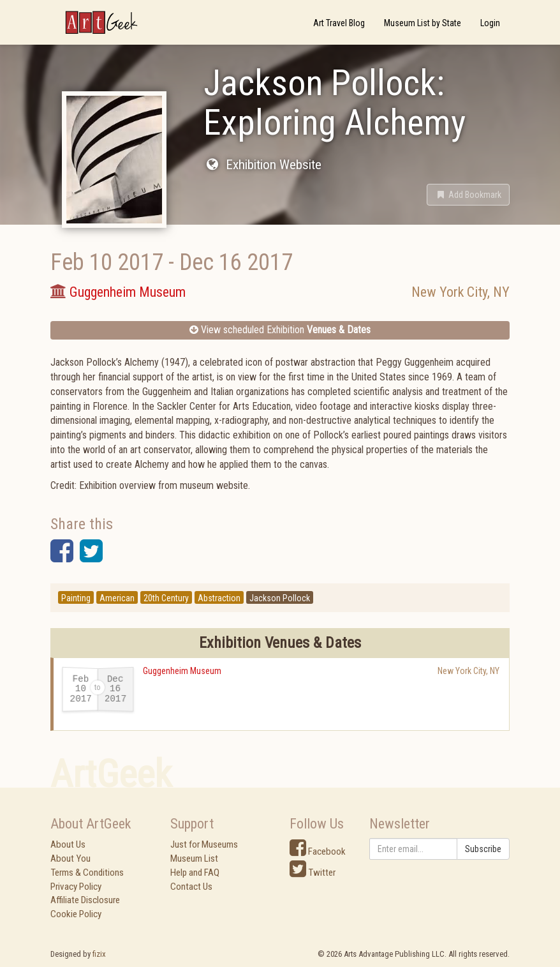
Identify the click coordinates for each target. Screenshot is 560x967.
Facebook (318, 851)
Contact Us (191, 887)
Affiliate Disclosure (85, 900)
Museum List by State (423, 23)
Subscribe (483, 849)
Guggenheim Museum (182, 671)
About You (70, 858)
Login (490, 23)
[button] (468, 195)
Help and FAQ (195, 873)
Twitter (313, 873)
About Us (68, 844)
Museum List (194, 858)
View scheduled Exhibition (280, 330)
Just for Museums (204, 844)
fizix (99, 954)
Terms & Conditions (87, 873)
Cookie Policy (76, 914)
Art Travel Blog (339, 23)
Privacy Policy (76, 887)
